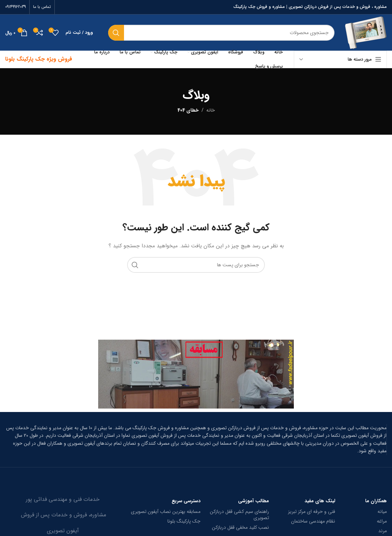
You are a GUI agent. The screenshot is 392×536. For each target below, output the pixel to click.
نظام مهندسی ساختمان (313, 521)
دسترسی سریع (186, 501)
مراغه (382, 521)
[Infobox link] (196, 440)
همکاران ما (376, 501)
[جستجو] (221, 33)
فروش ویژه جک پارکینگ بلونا (39, 59)
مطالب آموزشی (254, 501)
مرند (383, 531)
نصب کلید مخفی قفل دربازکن (240, 527)
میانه (382, 512)
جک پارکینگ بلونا (184, 521)
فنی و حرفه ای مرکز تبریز (312, 512)
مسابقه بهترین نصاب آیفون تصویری (166, 512)
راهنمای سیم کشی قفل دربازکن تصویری (239, 515)
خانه (211, 110)
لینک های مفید (320, 501)
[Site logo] (366, 32)
